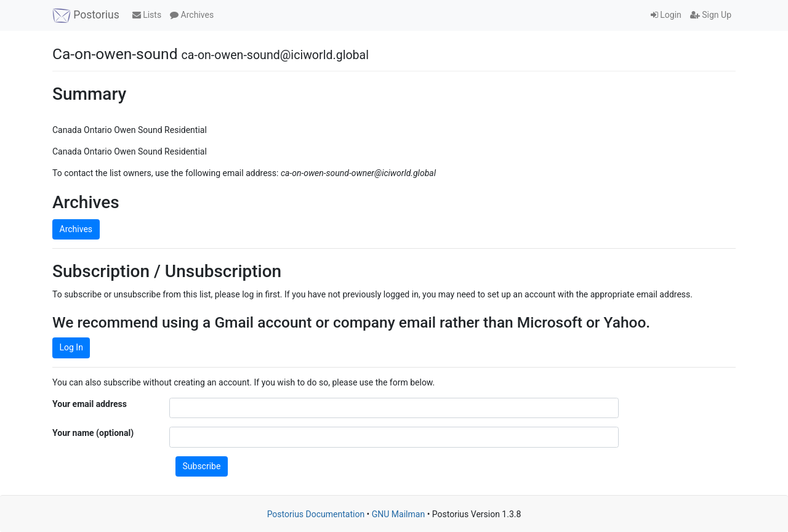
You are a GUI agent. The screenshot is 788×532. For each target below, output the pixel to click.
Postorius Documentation (316, 514)
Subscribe (202, 466)
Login (666, 15)
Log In (71, 347)
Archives (192, 15)
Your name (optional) (93, 433)
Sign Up (711, 15)
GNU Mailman (398, 514)
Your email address (90, 404)
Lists (147, 15)
